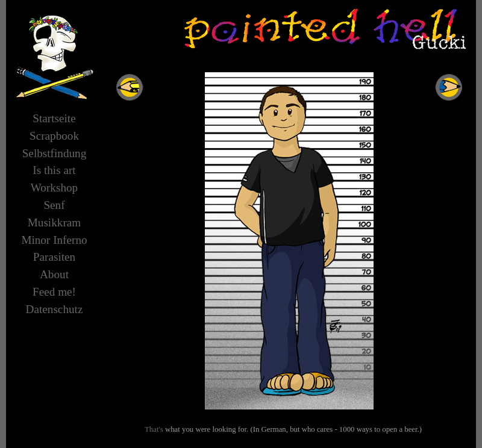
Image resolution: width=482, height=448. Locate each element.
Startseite (54, 118)
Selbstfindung (55, 153)
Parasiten (54, 257)
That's (154, 429)
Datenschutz (55, 309)
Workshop (54, 188)
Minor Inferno (54, 240)
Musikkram (54, 222)
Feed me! (54, 292)
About (54, 274)
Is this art (54, 170)
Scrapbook (54, 136)
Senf (54, 205)
